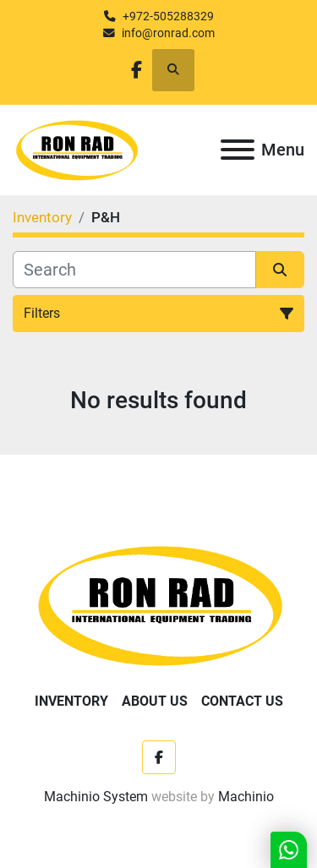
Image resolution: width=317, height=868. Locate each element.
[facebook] (137, 70)
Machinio (246, 797)
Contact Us (242, 701)
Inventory (71, 701)
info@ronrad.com (168, 33)
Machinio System (96, 797)
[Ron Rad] (158, 605)
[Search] (134, 270)
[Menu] (238, 150)
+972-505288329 (168, 16)
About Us (155, 701)
